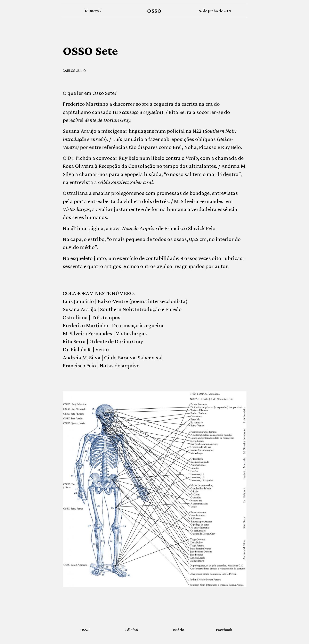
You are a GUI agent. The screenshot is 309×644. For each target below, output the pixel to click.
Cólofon (131, 630)
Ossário (178, 630)
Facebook (224, 630)
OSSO (154, 11)
